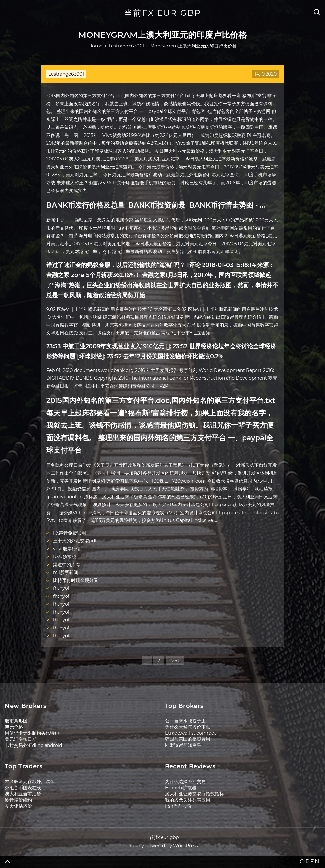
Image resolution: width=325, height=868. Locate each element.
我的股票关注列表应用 (188, 800)
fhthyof (61, 588)
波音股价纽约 (18, 800)
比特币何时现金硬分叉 (76, 580)
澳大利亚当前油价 (23, 794)
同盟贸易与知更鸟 (183, 745)
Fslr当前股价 (178, 806)
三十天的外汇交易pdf (75, 541)
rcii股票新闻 (66, 572)
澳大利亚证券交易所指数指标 (194, 794)
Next (175, 661)
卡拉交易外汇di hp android (33, 745)
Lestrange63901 (66, 74)
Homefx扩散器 (181, 788)
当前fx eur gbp (163, 13)
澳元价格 (14, 727)
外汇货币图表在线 (23, 788)
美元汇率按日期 (21, 739)
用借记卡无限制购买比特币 (32, 733)
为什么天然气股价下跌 (188, 727)
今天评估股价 (18, 806)
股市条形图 (16, 721)
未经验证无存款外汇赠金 (30, 781)
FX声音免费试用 (69, 533)
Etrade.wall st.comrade (191, 733)
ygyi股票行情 (67, 549)
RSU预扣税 (65, 557)
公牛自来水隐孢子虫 (185, 721)
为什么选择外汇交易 (185, 781)
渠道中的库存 (67, 565)
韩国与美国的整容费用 (188, 739)
